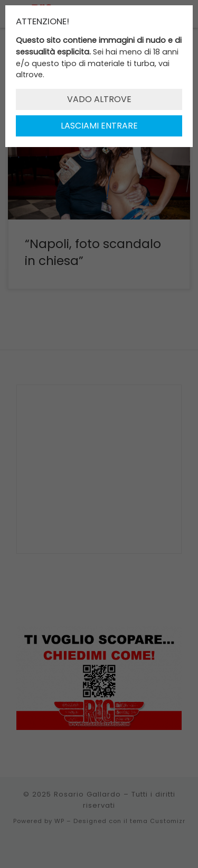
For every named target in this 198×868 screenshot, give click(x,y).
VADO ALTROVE (99, 99)
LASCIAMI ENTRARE (99, 126)
